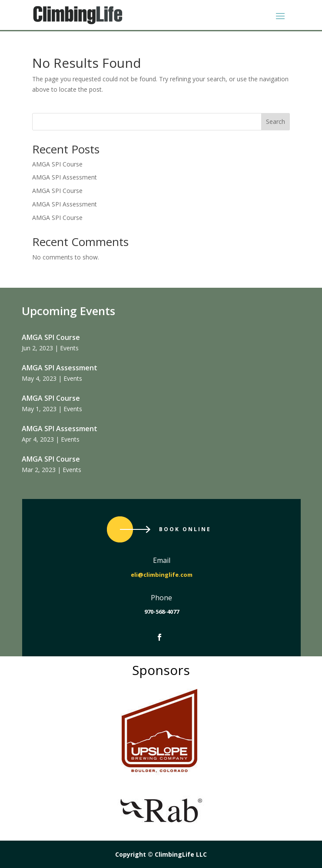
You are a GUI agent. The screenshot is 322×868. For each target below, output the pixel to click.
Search (276, 121)
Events (69, 348)
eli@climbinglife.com (162, 575)
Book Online (185, 529)
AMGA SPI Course (57, 164)
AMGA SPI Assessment (65, 177)
